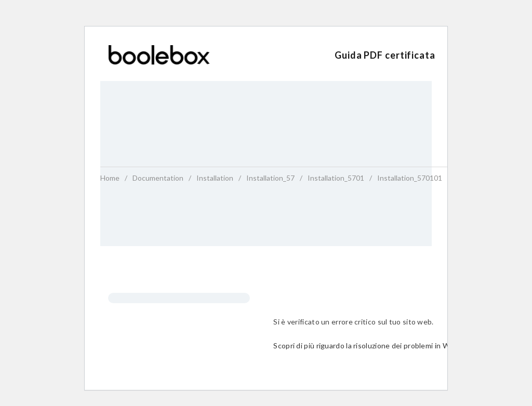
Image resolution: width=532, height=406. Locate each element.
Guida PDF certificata (385, 55)
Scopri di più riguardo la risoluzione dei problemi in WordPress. (378, 346)
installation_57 (270, 178)
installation (215, 178)
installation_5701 (336, 178)
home (110, 178)
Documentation (158, 178)
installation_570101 (410, 178)
